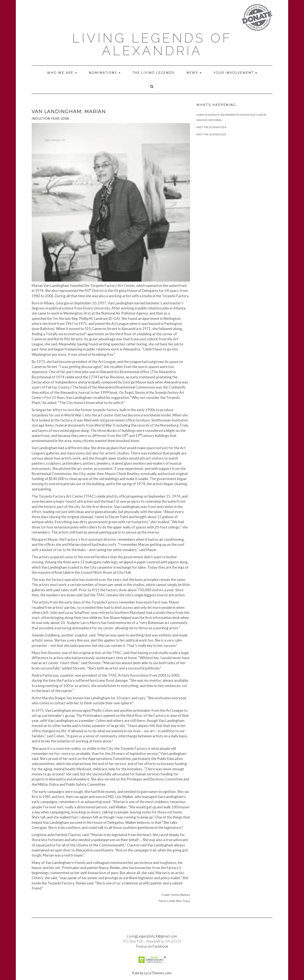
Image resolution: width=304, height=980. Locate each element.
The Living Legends (153, 73)
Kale (136, 973)
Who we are (62, 73)
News (194, 73)
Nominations (105, 73)
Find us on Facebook (152, 946)
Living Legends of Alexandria (152, 44)
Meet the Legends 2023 (211, 134)
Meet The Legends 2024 (211, 127)
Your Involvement (235, 73)
